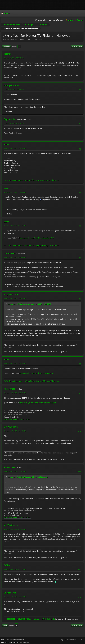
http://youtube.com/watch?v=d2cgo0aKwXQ (36, 237)
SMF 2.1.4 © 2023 (7, 639)
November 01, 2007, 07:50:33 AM (15, 191)
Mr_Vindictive (11, 293)
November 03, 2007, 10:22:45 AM (15, 392)
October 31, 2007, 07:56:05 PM (14, 88)
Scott (6, 143)
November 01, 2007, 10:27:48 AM (15, 225)
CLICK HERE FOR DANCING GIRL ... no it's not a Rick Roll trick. (31, 618)
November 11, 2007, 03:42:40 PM (15, 596)
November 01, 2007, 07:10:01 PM (15, 298)
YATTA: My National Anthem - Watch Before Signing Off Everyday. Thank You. (32, 179)
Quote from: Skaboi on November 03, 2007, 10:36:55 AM (28, 476)
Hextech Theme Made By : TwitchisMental (15, 641)
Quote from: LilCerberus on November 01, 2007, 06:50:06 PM (29, 303)
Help (62, 639)
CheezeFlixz (10, 592)
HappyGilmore (11, 84)
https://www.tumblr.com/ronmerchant (18, 418)
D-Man (7, 564)
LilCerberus (10, 252)
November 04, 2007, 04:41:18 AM (15, 568)
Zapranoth (9, 118)
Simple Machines (19, 639)
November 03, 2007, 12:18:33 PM (15, 528)
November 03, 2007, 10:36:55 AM (15, 430)
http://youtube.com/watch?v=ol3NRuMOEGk (36, 372)
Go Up (5, 624)
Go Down (6, 46)
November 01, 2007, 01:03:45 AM (15, 147)
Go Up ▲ (81, 639)
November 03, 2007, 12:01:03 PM (15, 470)
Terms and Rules (70, 639)
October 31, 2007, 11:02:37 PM (14, 122)
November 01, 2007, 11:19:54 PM (15, 362)
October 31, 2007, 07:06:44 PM (14, 57)
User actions (77, 46)
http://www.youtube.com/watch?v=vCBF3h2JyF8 (38, 402)
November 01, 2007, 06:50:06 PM (15, 257)
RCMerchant (10, 388)
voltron (8, 53)
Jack (6, 187)
